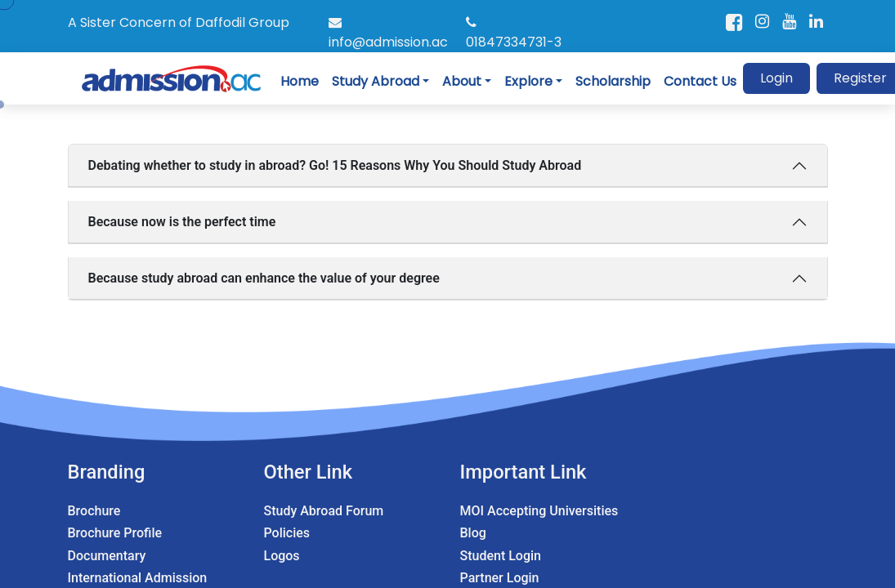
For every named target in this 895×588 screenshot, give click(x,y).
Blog (473, 533)
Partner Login (500, 578)
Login (776, 78)
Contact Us (700, 81)
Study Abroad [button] (376, 81)
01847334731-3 (514, 33)
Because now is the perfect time (182, 222)
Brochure (94, 511)
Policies (287, 533)
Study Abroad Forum (324, 511)
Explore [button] (528, 81)
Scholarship (613, 81)
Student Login (501, 556)
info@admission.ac (388, 33)
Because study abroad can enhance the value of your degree (264, 278)
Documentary (107, 556)
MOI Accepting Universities (539, 511)
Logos (282, 556)
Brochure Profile (115, 533)
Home (300, 81)
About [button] (462, 81)
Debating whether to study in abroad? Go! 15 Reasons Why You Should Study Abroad (335, 165)
